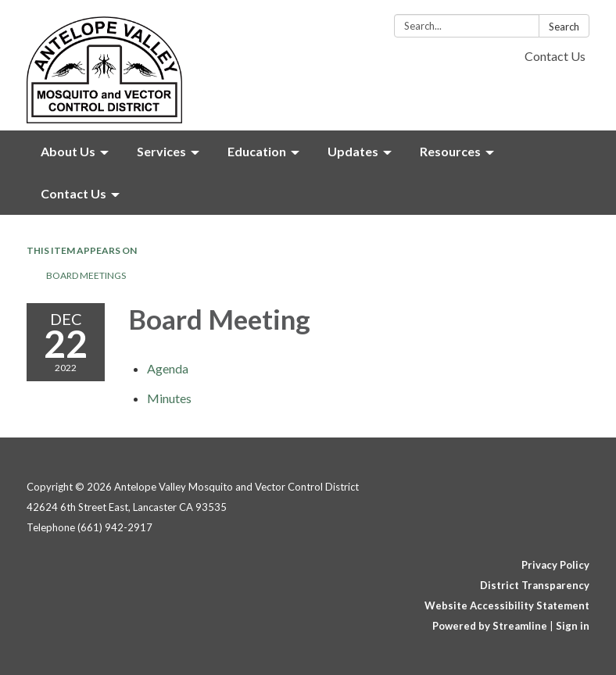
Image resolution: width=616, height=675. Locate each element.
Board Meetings (86, 275)
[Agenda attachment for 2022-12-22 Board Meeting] (168, 368)
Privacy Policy (555, 565)
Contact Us (555, 56)
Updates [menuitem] (353, 151)
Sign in (573, 626)
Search (564, 27)
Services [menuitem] (161, 151)
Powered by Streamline (490, 626)
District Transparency (535, 585)
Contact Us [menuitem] (73, 193)
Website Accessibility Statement (507, 605)
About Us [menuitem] (68, 151)
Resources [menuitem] (450, 151)
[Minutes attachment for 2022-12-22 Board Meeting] (169, 398)
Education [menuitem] (257, 151)
